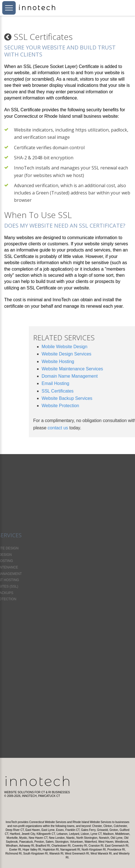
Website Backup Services (104, 398)
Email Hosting (92, 383)
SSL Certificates (94, 391)
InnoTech (38, 781)
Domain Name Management (106, 376)
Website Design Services (103, 354)
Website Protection (97, 406)
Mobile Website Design (101, 347)
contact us (95, 428)
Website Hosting (95, 362)
